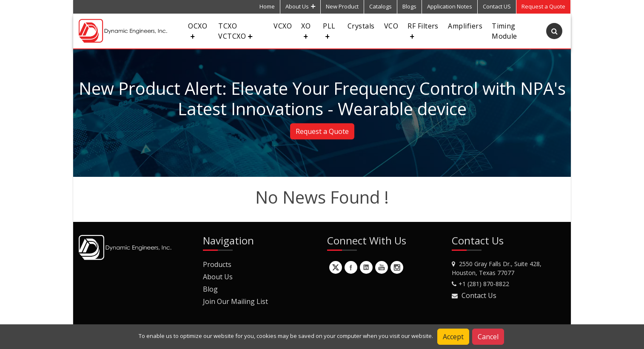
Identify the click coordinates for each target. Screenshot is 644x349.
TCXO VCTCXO (235, 31)
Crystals (361, 26)
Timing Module (504, 31)
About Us (300, 6)
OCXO (198, 30)
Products (217, 264)
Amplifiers (465, 26)
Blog (210, 289)
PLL (329, 30)
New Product (342, 6)
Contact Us (479, 295)
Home (267, 6)
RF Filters (423, 30)
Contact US (497, 6)
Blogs (409, 6)
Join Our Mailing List (235, 301)
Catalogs (380, 6)
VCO (391, 26)
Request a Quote (322, 131)
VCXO (283, 26)
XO (306, 30)
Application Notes (450, 6)
